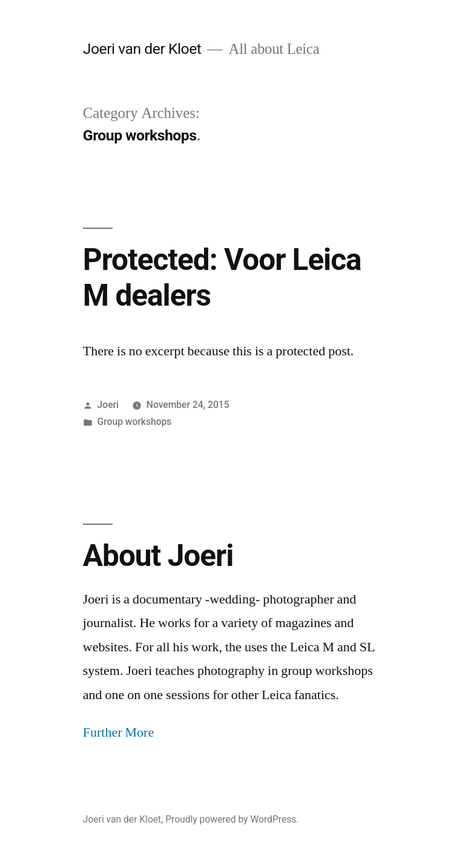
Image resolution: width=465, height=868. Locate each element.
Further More (118, 732)
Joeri (108, 405)
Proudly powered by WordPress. (232, 819)
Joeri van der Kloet (142, 49)
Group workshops (135, 422)
